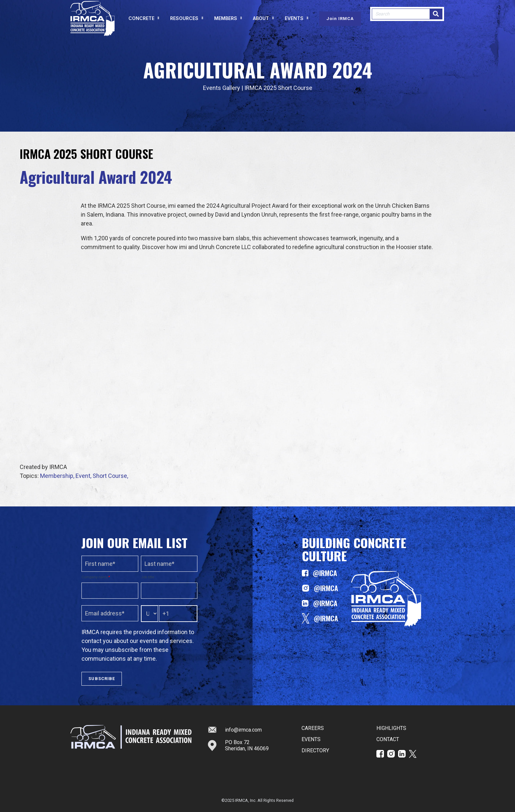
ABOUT (261, 22)
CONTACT (388, 739)
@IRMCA (319, 573)
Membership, (58, 476)
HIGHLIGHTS (391, 728)
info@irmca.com (235, 730)
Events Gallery (222, 88)
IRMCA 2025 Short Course (278, 88)
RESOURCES (184, 22)
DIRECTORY (315, 750)
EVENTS (294, 22)
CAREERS (313, 728)
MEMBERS (226, 22)
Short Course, (110, 476)
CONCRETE (141, 22)
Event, (84, 476)
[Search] (436, 18)
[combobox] (401, 18)
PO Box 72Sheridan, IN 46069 (238, 745)
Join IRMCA (340, 22)
